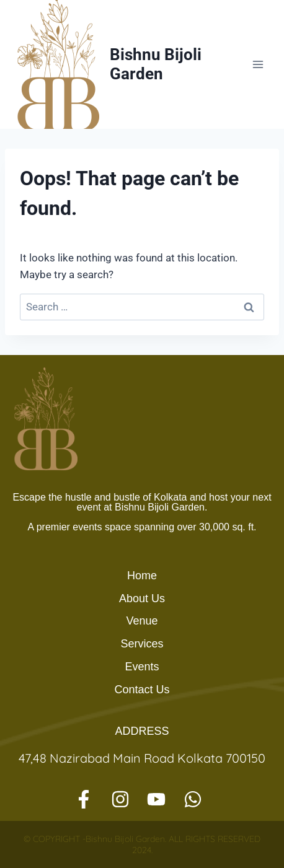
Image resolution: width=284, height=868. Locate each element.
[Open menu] (258, 64)
